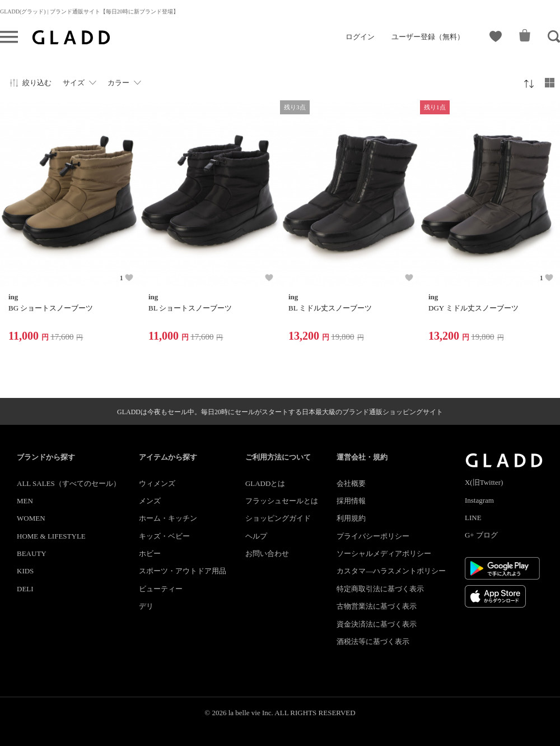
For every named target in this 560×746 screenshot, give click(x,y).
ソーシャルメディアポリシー (384, 553)
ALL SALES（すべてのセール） (69, 483)
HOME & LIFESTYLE (51, 536)
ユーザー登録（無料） (428, 37)
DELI (25, 589)
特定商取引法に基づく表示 (380, 589)
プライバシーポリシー (373, 536)
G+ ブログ (481, 535)
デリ (146, 606)
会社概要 (351, 483)
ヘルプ (256, 536)
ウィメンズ (157, 483)
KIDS (25, 571)
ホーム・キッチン (168, 518)
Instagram (479, 500)
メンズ (150, 501)
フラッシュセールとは (282, 501)
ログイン (360, 37)
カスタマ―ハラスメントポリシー (391, 571)
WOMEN (31, 518)
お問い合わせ (267, 553)
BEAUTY (32, 553)
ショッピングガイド (278, 518)
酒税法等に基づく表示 (373, 641)
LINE (473, 518)
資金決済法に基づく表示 (377, 624)
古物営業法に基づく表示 (377, 606)
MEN (25, 501)
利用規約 (351, 518)
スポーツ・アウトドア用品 (183, 571)
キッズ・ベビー (164, 536)
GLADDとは (265, 483)
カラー (118, 83)
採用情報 (351, 501)
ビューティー (161, 589)
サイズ (74, 83)
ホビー (150, 553)
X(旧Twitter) (484, 482)
